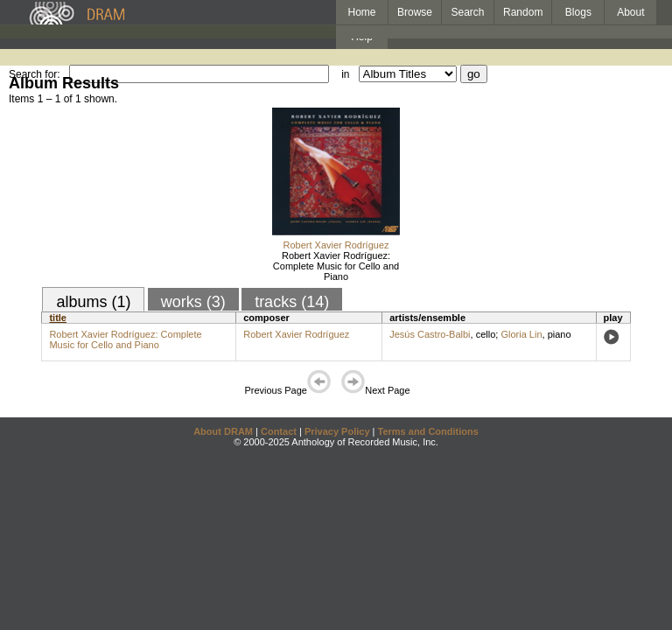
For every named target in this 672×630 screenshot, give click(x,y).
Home (361, 12)
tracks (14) (292, 302)
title (58, 318)
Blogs (578, 12)
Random (523, 12)
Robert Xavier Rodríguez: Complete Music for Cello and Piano (336, 266)
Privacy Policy (337, 431)
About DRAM (223, 431)
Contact (279, 431)
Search (468, 12)
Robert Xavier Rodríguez (336, 245)
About (630, 12)
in (345, 74)
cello (486, 334)
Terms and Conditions (428, 431)
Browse (415, 12)
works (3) (193, 302)
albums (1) (93, 302)
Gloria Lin (521, 334)
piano (560, 334)
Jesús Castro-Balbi (430, 334)
